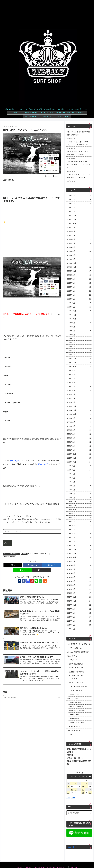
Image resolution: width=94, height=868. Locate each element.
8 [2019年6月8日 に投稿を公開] (86, 783)
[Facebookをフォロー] (24, 581)
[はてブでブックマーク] (51, 565)
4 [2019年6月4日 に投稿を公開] (72, 783)
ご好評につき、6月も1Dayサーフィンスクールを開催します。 (79, 143)
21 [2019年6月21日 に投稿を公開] (83, 790)
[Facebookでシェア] (32, 565)
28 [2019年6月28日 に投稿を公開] (83, 793)
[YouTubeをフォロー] (32, 581)
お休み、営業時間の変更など (12, 554)
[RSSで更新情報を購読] (45, 581)
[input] (32, 698)
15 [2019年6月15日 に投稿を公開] (86, 786)
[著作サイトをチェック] (19, 581)
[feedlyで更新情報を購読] (41, 581)
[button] (42, 570)
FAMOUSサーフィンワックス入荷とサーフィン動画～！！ (78, 153)
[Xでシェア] (13, 565)
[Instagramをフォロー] (28, 581)
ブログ (24, 554)
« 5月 (68, 798)
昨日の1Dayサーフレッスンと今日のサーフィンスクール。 (79, 176)
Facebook (71, 847)
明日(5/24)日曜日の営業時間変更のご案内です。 (78, 133)
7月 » (73, 798)
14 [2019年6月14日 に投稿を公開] (83, 786)
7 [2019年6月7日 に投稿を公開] (83, 783)
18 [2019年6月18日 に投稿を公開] (72, 790)
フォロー (8, 543)
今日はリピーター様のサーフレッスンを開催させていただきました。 (79, 164)
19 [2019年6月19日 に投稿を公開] (76, 790)
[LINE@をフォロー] (36, 581)
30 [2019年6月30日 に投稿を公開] (90, 793)
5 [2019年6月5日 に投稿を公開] (76, 783)
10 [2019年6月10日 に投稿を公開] (68, 786)
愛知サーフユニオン (9, 557)
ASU (47, 554)
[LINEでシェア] (23, 570)
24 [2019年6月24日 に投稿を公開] (68, 793)
